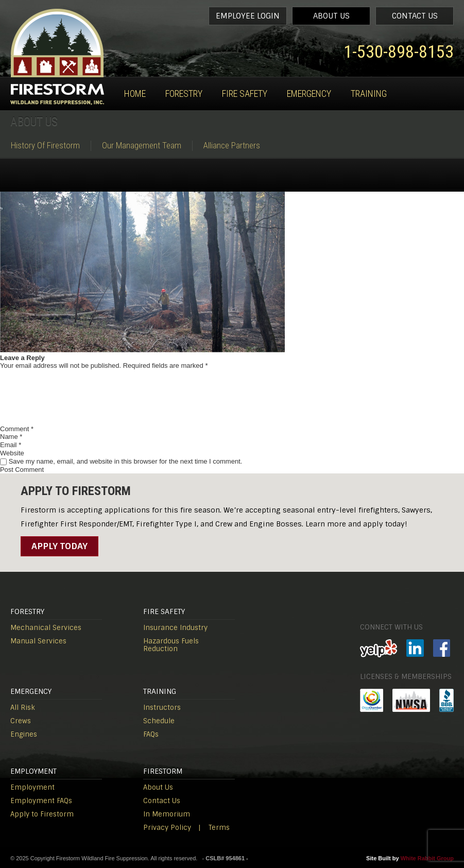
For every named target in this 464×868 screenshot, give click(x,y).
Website (12, 453)
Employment (32, 787)
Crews (21, 721)
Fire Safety (245, 93)
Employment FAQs (41, 801)
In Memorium (167, 814)
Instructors (162, 708)
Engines (24, 734)
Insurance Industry (175, 628)
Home (135, 93)
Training (369, 93)
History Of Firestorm (45, 146)
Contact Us (415, 16)
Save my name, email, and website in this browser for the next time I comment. (126, 461)
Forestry (184, 93)
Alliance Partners (232, 146)
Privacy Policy (167, 828)
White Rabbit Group (427, 858)
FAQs (151, 734)
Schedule (159, 721)
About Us (331, 16)
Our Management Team (142, 146)
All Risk (23, 708)
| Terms (214, 828)
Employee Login (248, 16)
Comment (17, 429)
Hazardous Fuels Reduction (171, 645)
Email (11, 445)
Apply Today (59, 546)
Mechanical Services (46, 628)
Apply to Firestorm (42, 814)
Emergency (309, 93)
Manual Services (38, 641)
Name (11, 437)
